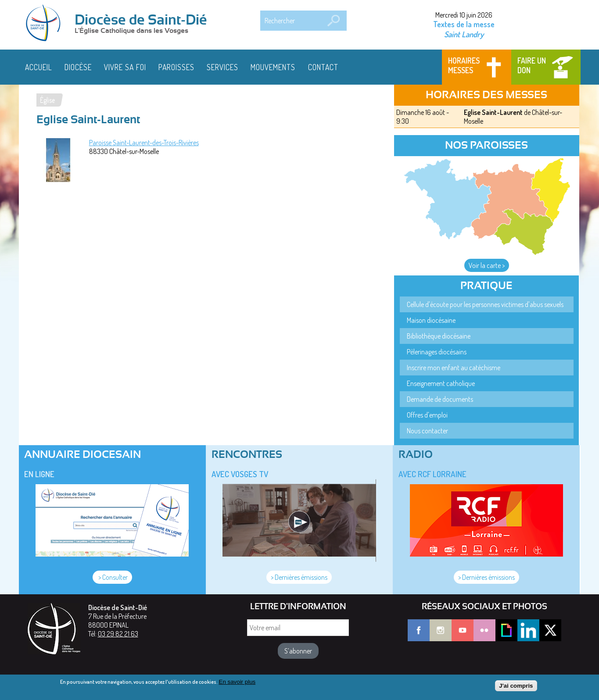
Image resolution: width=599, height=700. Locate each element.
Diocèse (78, 67)
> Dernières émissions (299, 577)
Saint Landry (464, 34)
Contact (323, 67)
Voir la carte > (487, 265)
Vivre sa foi (125, 67)
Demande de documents (440, 399)
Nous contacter (427, 431)
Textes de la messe (464, 24)
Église (47, 100)
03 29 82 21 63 (118, 634)
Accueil (39, 67)
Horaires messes (464, 65)
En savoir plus (237, 684)
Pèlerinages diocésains (437, 352)
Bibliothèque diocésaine (439, 336)
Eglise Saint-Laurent (493, 112)
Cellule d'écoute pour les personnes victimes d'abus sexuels (485, 304)
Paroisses (176, 67)
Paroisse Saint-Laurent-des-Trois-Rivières (144, 143)
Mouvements (273, 67)
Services (222, 67)
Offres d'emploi (427, 415)
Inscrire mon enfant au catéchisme (454, 368)
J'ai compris (516, 688)
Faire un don (532, 65)
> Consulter (112, 577)
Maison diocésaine (431, 320)
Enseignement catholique (441, 383)
